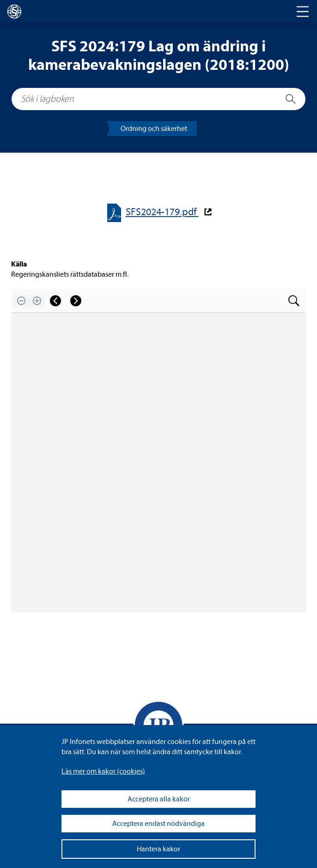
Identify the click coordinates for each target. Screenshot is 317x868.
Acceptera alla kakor (159, 799)
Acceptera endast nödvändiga (158, 824)
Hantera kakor (158, 849)
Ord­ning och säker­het (154, 129)
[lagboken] (14, 12)
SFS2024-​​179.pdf (162, 212)
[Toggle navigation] (303, 12)
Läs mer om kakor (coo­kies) (103, 771)
